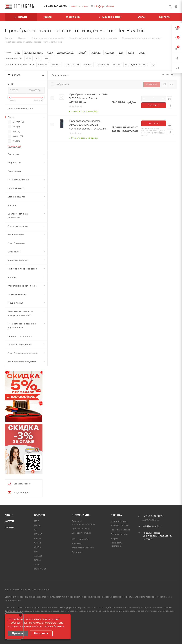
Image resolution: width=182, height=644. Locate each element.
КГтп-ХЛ (38, 534)
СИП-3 (38, 543)
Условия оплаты (119, 521)
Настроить (41, 633)
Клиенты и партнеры (83, 548)
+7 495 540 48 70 (55, 6)
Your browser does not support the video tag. (14, 626)
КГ (36, 530)
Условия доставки (120, 525)
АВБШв (38, 556)
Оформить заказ (119, 534)
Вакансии (77, 552)
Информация (81, 515)
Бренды (10, 527)
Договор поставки (81, 533)
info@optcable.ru (104, 6)
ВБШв (37, 560)
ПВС (37, 521)
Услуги (9, 521)
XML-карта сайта (80, 539)
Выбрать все (62, 84)
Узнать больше (54, 626)
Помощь (117, 515)
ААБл (37, 564)
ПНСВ (37, 525)
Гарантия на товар (120, 530)
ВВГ (36, 551)
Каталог (40, 515)
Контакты (77, 543)
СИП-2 (38, 538)
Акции (9, 515)
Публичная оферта (82, 528)
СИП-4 (38, 547)
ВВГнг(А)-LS (40, 569)
